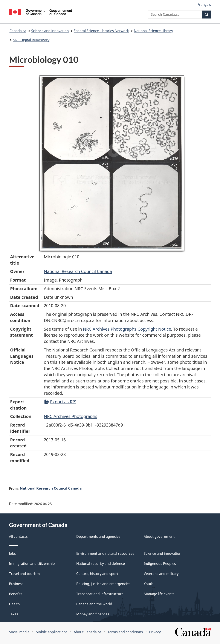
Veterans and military (161, 574)
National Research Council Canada (78, 271)
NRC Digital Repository (31, 40)
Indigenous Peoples (160, 564)
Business (16, 584)
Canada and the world (94, 604)
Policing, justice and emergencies (103, 584)
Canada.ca (18, 31)
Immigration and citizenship (32, 564)
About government (159, 536)
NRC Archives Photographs (71, 416)
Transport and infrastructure (100, 594)
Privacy (155, 632)
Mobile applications (52, 632)
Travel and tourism (24, 574)
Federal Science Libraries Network (101, 31)
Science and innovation (50, 31)
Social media (19, 632)
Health (14, 604)
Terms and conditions (125, 632)
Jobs (12, 553)
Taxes (14, 614)
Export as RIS (60, 402)
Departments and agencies (98, 536)
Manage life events (159, 594)
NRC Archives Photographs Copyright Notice (127, 329)
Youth (149, 584)
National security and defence (101, 564)
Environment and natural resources (105, 553)
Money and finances (93, 614)
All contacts (18, 536)
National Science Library (153, 31)
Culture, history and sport (97, 574)
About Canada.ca (87, 632)
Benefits (16, 594)
